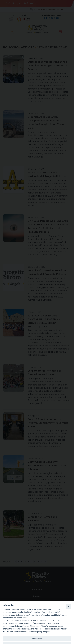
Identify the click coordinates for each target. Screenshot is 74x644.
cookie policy (37, 632)
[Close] (69, 607)
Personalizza (37, 639)
